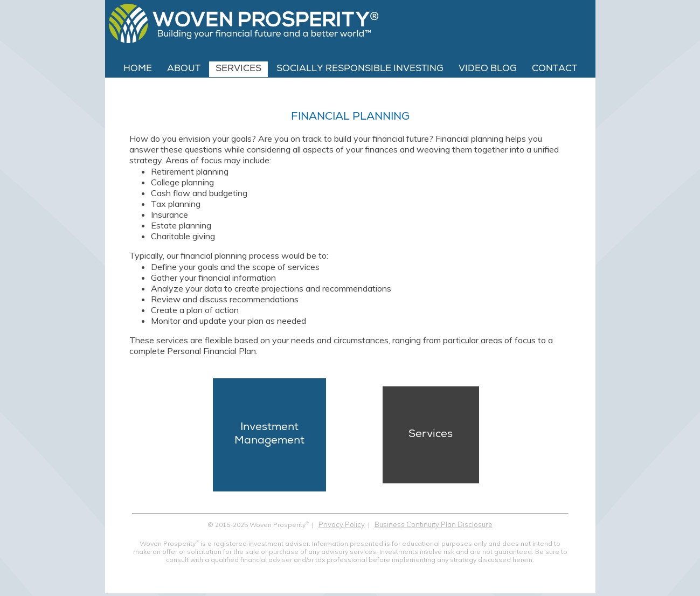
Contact (555, 69)
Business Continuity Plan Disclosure (434, 524)
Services (238, 69)
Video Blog (488, 69)
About (184, 69)
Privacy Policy (342, 524)
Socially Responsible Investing (360, 69)
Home (138, 69)
